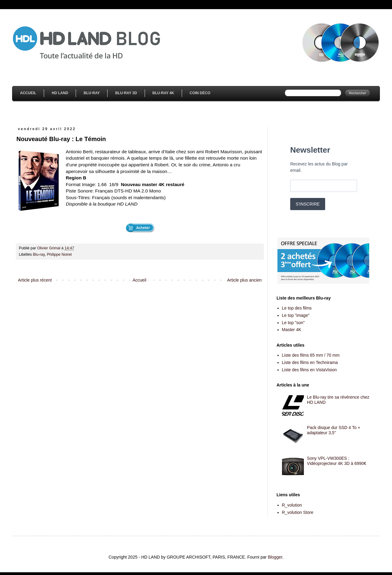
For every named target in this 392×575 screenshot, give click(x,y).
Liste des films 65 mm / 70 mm (311, 355)
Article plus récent (35, 280)
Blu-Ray (92, 93)
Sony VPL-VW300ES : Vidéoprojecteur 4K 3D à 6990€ (337, 461)
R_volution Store (298, 512)
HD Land (60, 93)
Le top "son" (293, 323)
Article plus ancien (244, 280)
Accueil (28, 93)
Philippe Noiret (59, 255)
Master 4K (292, 330)
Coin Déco (200, 93)
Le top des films (297, 308)
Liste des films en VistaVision (309, 370)
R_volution (292, 505)
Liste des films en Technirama (310, 362)
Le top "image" (296, 315)
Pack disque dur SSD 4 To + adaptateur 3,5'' (334, 430)
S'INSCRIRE (308, 204)
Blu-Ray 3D (126, 93)
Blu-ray (39, 255)
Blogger (275, 557)
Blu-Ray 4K (163, 93)
